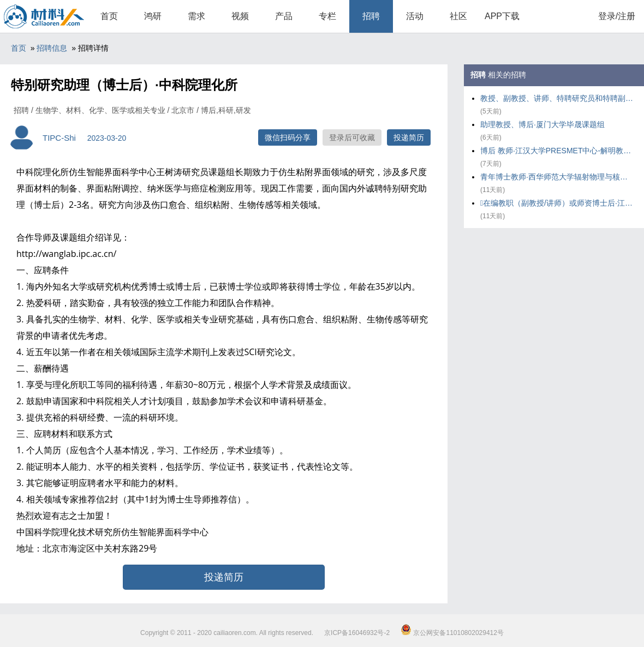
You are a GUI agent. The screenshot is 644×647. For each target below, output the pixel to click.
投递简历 (409, 137)
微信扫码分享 (288, 137)
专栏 (327, 16)
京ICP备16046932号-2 (357, 633)
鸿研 (153, 16)
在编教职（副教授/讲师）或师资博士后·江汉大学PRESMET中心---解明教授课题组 (557, 203)
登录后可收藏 (352, 137)
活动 (415, 16)
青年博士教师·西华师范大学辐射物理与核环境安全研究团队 (557, 177)
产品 (284, 16)
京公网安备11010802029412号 (452, 633)
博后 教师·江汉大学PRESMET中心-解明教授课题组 (557, 151)
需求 (196, 16)
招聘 (371, 16)
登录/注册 (617, 16)
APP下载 (502, 16)
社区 (458, 16)
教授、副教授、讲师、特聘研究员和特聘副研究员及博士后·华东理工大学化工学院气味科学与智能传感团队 (557, 98)
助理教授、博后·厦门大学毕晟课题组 (542, 124)
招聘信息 (52, 48)
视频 (240, 16)
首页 (109, 16)
